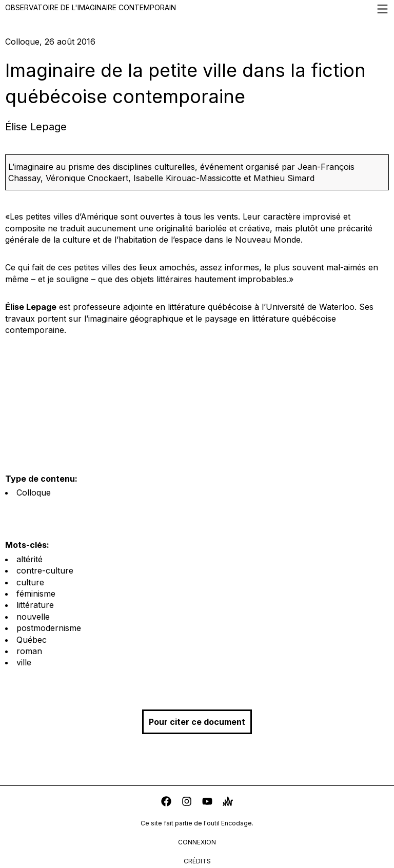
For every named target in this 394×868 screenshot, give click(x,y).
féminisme (36, 594)
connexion (197, 842)
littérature (35, 605)
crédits (197, 861)
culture (30, 582)
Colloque (34, 492)
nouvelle (33, 617)
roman (29, 651)
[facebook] (166, 803)
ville (24, 662)
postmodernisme (49, 628)
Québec (32, 640)
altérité (29, 559)
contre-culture (45, 570)
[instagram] (187, 803)
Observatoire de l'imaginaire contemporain (197, 9)
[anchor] (228, 803)
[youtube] (207, 803)
